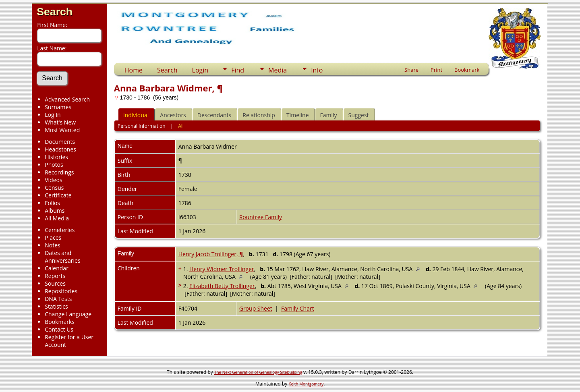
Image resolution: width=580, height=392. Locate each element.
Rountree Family (261, 217)
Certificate (58, 195)
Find (238, 70)
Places (53, 237)
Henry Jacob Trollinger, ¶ (211, 254)
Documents (60, 142)
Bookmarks (60, 322)
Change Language (68, 314)
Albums (55, 211)
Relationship (259, 115)
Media (278, 70)
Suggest (359, 115)
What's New (60, 122)
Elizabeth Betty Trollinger (222, 286)
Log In (53, 115)
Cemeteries (60, 230)
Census (54, 188)
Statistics (56, 306)
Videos (53, 180)
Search (55, 12)
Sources (55, 283)
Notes (53, 245)
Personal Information (142, 126)
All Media (57, 218)
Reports (55, 276)
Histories (56, 157)
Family (329, 115)
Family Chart (298, 308)
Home (134, 70)
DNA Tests (58, 299)
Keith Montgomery (306, 384)
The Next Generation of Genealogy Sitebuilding (258, 372)
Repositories (61, 291)
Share (411, 70)
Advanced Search (67, 99)
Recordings (59, 172)
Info (317, 70)
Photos (54, 165)
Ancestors (173, 115)
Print (436, 70)
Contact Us (59, 329)
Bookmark (467, 70)
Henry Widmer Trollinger (222, 269)
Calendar (57, 268)
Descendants (214, 115)
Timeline (298, 115)
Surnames (58, 107)
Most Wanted (62, 130)
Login (200, 70)
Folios (52, 203)
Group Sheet (256, 308)
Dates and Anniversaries (62, 257)
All (181, 126)
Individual (136, 115)
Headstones (60, 149)
